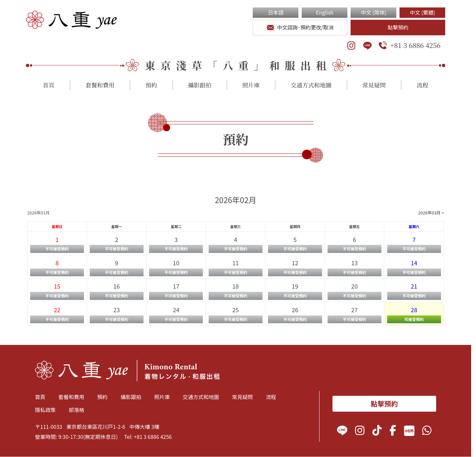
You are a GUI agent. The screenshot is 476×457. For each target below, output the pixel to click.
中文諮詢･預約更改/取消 (300, 27)
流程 (423, 85)
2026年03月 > (431, 213)
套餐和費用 (100, 85)
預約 (151, 85)
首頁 (49, 85)
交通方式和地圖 (311, 85)
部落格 (76, 410)
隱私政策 (45, 410)
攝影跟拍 (200, 85)
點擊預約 (398, 27)
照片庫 (251, 85)
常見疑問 (374, 85)
